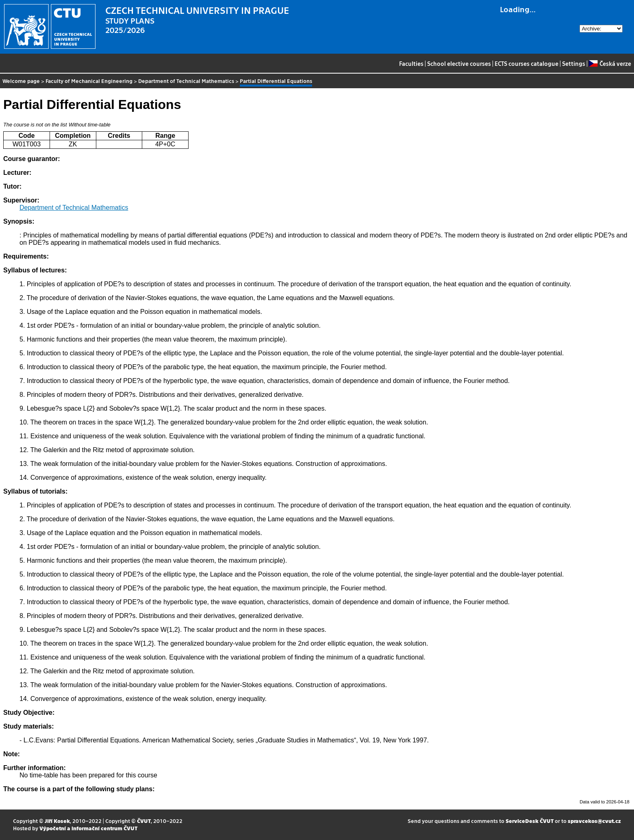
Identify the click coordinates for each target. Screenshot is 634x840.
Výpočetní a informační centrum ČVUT (88, 828)
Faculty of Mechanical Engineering (89, 81)
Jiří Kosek (57, 821)
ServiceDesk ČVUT (530, 821)
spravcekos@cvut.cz (594, 821)
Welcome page (21, 81)
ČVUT (144, 821)
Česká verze (610, 63)
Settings (574, 63)
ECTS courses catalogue (527, 63)
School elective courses (459, 63)
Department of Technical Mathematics (186, 81)
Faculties (411, 63)
